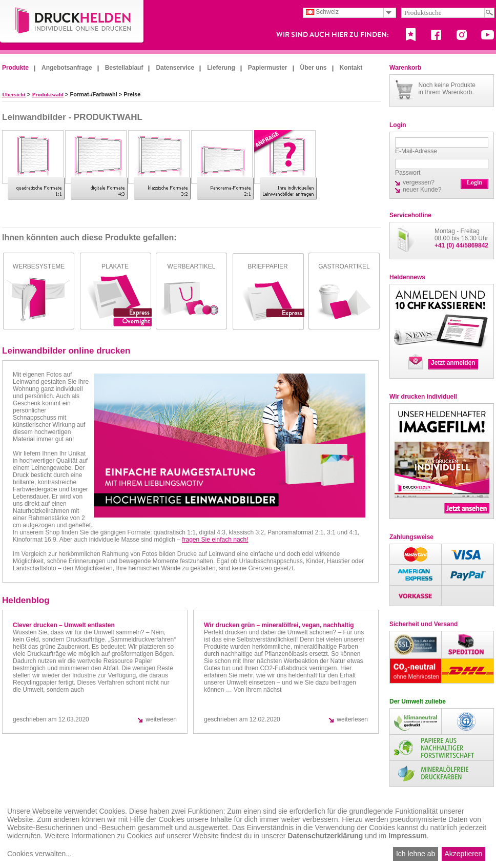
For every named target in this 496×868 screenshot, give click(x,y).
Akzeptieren (463, 854)
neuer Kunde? (422, 190)
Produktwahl (48, 94)
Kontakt (351, 68)
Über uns (314, 68)
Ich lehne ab (416, 854)
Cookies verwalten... (39, 854)
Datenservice (175, 68)
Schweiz (322, 12)
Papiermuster (268, 68)
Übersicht (14, 94)
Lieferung (221, 68)
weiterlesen (161, 719)
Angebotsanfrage (67, 68)
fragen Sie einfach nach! (215, 540)
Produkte (15, 68)
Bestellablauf (124, 68)
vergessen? (419, 182)
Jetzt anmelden (453, 363)
